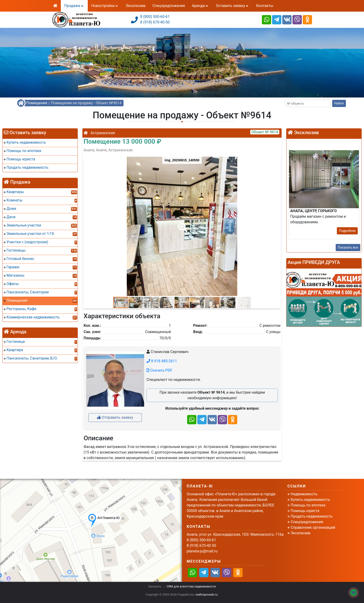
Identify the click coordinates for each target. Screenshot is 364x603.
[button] (182, 224)
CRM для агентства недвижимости (191, 586)
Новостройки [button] (105, 6)
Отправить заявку (115, 417)
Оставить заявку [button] (232, 6)
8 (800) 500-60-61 (155, 17)
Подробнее (347, 231)
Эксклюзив (135, 6)
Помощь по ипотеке (308, 505)
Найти (339, 103)
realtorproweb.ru (206, 595)
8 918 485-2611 (162, 361)
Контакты (265, 6)
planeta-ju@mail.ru (202, 551)
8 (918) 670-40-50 (155, 22)
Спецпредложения (169, 6)
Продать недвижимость (312, 516)
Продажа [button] (74, 6)
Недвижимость (304, 494)
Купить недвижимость (310, 500)
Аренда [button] (200, 6)
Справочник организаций (313, 527)
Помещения (37, 103)
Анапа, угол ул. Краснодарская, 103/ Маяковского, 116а (235, 534)
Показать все (348, 247)
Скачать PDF (159, 370)
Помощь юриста (305, 511)
